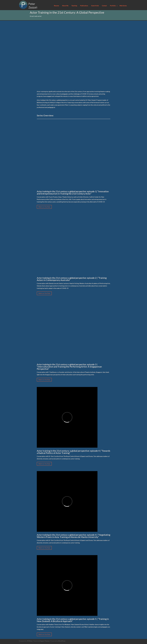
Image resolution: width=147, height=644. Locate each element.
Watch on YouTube (44, 207)
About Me (65, 6)
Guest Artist (95, 6)
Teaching (74, 6)
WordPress (62, 641)
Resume (56, 6)
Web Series (123, 6)
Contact (104, 6)
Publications (84, 6)
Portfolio (113, 6)
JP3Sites (30, 641)
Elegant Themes (45, 641)
